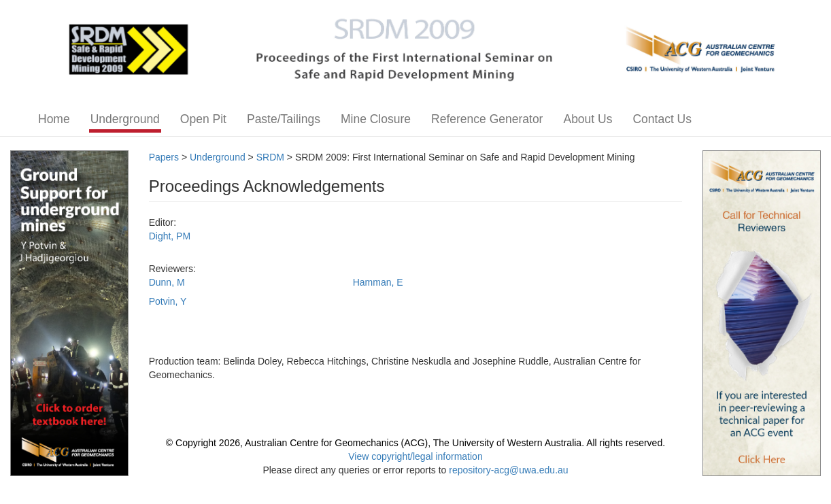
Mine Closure (376, 119)
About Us (588, 119)
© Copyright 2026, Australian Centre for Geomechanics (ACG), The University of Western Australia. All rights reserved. (416, 443)
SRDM (270, 157)
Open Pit (203, 119)
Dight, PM (170, 236)
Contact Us (662, 119)
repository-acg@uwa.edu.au (508, 470)
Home (54, 119)
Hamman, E (378, 282)
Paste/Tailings (284, 119)
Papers (164, 157)
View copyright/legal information (415, 456)
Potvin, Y (168, 301)
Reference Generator (487, 119)
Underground (125, 119)
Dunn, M (167, 282)
